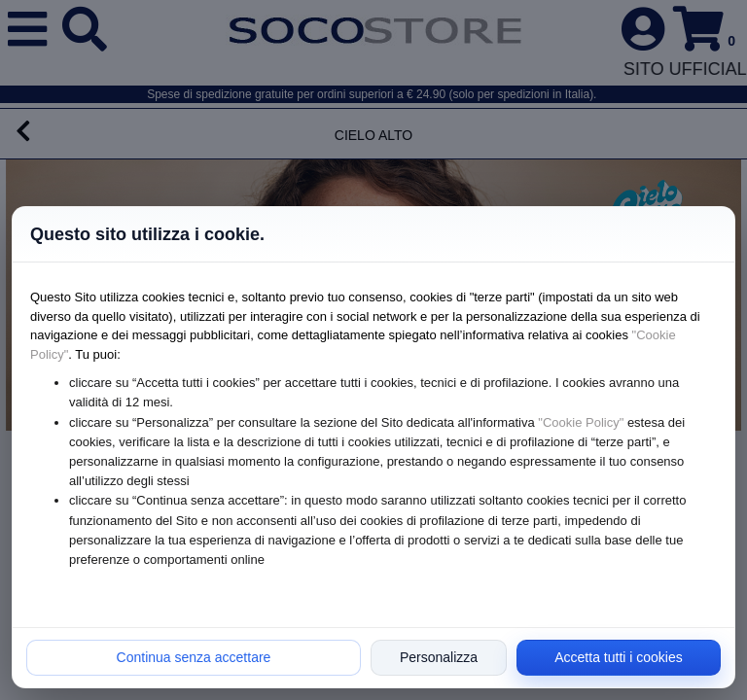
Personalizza (439, 657)
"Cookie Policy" (581, 422)
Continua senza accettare (194, 657)
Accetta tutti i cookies (619, 657)
